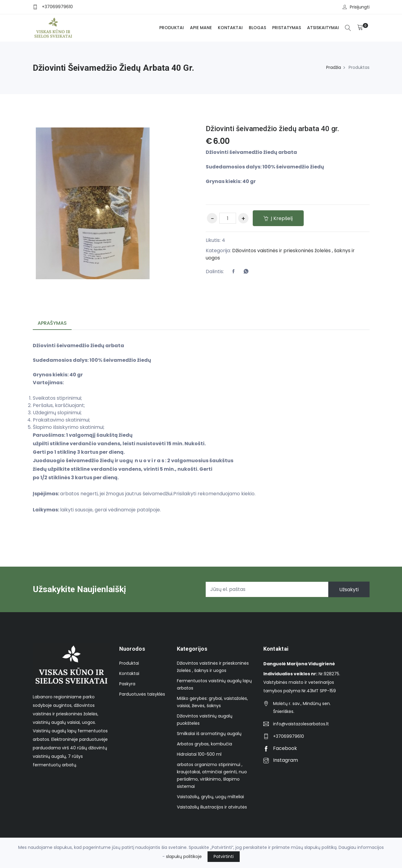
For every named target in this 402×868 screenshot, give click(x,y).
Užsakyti (349, 589)
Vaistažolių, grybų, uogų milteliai (210, 797)
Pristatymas (287, 28)
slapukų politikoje (184, 856)
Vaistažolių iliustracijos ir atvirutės (212, 807)
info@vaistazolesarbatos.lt (301, 724)
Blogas (257, 28)
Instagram (281, 760)
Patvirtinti (224, 856)
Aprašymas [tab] (52, 323)
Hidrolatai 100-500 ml (199, 754)
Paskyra (127, 684)
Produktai (172, 28)
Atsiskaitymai (323, 28)
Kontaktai (230, 28)
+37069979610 (57, 7)
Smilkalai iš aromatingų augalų (209, 734)
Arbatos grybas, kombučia (204, 744)
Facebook (280, 748)
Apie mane (201, 28)
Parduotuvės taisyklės (142, 694)
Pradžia (334, 67)
